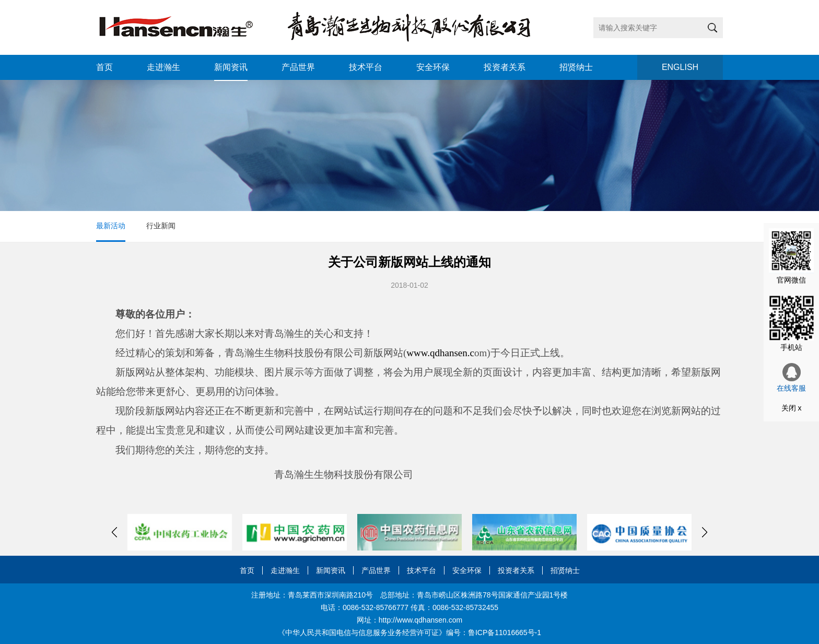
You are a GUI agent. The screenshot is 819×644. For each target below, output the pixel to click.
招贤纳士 (576, 67)
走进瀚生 (163, 67)
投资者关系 (505, 67)
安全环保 (433, 67)
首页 (104, 67)
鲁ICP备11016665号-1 (505, 633)
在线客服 (791, 378)
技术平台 (366, 67)
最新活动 (111, 226)
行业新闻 (161, 226)
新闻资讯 (231, 67)
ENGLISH (680, 67)
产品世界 (298, 67)
